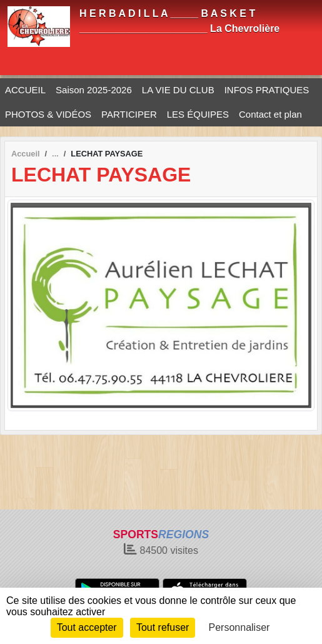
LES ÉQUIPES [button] (198, 114)
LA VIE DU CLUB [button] (178, 90)
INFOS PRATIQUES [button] (267, 90)
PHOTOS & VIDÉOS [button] (48, 114)
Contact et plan (270, 114)
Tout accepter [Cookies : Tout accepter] (87, 627)
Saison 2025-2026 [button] (94, 90)
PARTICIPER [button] (129, 114)
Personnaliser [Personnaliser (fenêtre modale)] (239, 627)
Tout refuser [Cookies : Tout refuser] (163, 627)
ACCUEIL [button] (25, 90)
